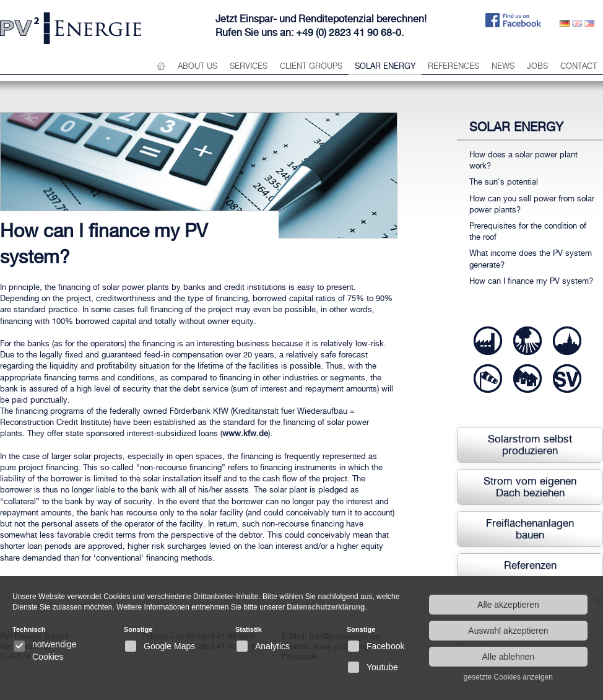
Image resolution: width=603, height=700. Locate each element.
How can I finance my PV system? (531, 281)
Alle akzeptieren (508, 605)
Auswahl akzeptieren (508, 631)
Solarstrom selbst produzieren (530, 444)
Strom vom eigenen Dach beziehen (530, 487)
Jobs (537, 66)
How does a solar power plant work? (523, 160)
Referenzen (530, 565)
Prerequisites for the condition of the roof (528, 231)
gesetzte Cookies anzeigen (508, 677)
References (453, 66)
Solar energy (385, 66)
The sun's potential (504, 182)
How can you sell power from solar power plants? (532, 204)
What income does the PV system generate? (531, 259)
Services (249, 66)
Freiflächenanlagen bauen (530, 529)
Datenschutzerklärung (326, 607)
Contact (579, 66)
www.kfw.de (245, 433)
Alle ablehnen (508, 657)
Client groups (311, 66)
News (503, 66)
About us (197, 66)
